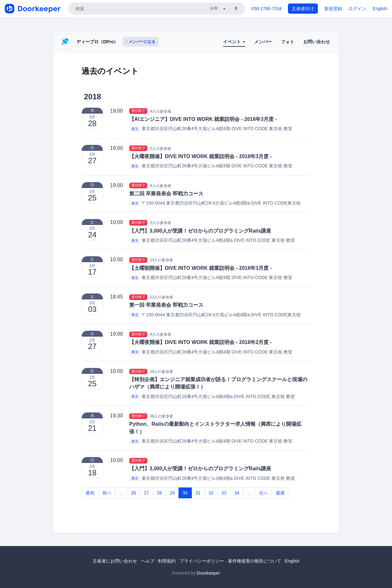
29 (172, 493)
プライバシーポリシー (202, 561)
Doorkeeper (208, 573)
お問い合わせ (317, 42)
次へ (263, 493)
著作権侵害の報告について (255, 561)
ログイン (357, 9)
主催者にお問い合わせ (115, 561)
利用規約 (167, 561)
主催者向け (303, 9)
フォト (288, 42)
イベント (234, 42)
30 (185, 493)
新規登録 (333, 9)
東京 (135, 129)
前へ (107, 493)
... (121, 493)
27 (146, 493)
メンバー (263, 42)
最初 (90, 493)
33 (224, 493)
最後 (280, 493)
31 (198, 493)
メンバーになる (141, 42)
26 (134, 493)
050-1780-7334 (266, 9)
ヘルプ (148, 561)
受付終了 (138, 111)
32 (211, 493)
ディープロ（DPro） (97, 42)
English (380, 9)
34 (237, 493)
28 (159, 493)
